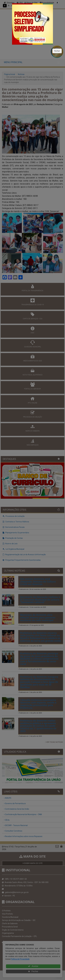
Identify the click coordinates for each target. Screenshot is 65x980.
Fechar (57, 51)
